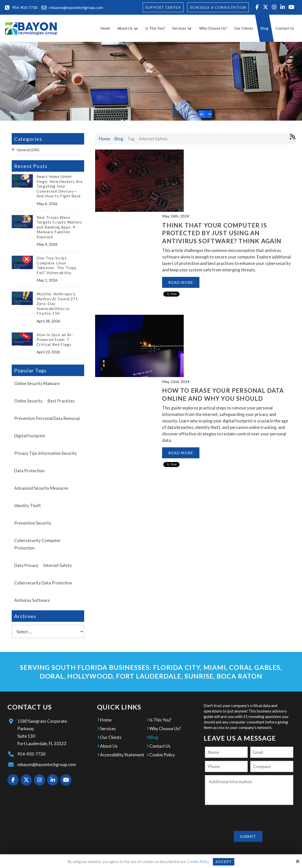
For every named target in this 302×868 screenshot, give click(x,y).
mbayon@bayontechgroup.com (76, 7)
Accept (224, 862)
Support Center (163, 7)
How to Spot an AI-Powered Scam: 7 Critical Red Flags (55, 340)
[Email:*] (272, 752)
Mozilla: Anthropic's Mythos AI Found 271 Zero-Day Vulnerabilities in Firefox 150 (57, 304)
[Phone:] (226, 766)
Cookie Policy (198, 862)
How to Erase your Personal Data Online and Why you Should (226, 286)
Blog (119, 139)
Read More (193, 234)
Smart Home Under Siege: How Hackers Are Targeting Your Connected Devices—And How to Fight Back (60, 186)
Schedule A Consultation (218, 7)
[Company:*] (272, 766)
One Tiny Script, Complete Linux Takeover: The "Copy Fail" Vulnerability (57, 265)
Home (105, 139)
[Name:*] (226, 752)
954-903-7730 (25, 7)
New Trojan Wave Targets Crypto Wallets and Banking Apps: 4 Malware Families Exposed (59, 227)
